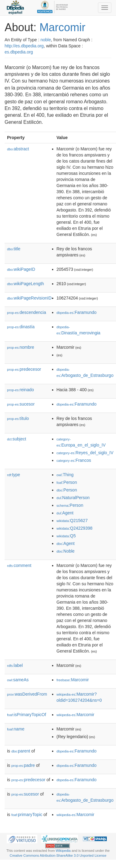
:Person (67, 482)
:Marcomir (73, 680)
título (18, 418)
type (14, 475)
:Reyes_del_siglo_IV (85, 453)
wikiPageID (21, 269)
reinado (21, 390)
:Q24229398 (75, 528)
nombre (21, 347)
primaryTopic (27, 815)
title (14, 249)
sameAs (18, 680)
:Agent (65, 513)
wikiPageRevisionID (29, 298)
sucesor (21, 404)
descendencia (26, 312)
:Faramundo (77, 312)
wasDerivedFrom (27, 694)
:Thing (65, 475)
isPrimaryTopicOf (27, 715)
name (16, 729)
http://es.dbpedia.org (24, 46)
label (15, 665)
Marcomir (62, 27)
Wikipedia (63, 851)
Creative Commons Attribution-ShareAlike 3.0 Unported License (58, 855)
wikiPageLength (26, 284)
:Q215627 (72, 520)
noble (46, 40)
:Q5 (66, 536)
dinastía (21, 327)
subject (17, 439)
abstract (18, 149)
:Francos (74, 460)
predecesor (24, 369)
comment (19, 565)
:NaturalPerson (73, 498)
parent (21, 751)
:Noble (66, 551)
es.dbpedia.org (19, 52)
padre (23, 765)
